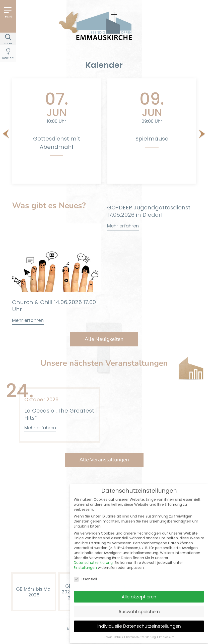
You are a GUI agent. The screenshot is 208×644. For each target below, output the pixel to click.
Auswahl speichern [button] (139, 585)
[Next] (202, 134)
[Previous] (6, 134)
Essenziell (85, 553)
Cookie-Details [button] (114, 611)
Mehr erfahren (28, 320)
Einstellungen (85, 542)
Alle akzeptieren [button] (139, 571)
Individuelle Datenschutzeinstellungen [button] (139, 600)
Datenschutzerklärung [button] (141, 611)
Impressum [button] (167, 611)
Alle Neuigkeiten (104, 339)
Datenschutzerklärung (93, 537)
